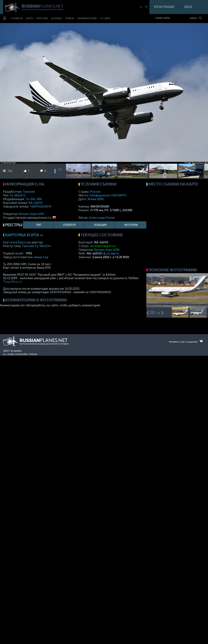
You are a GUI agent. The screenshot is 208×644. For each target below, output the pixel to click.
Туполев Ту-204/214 (36, 246)
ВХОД (188, 7)
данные (57, 18)
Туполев (29, 191)
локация (100, 225)
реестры (42, 18)
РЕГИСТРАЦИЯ (164, 7)
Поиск (196, 18)
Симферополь (108, 195)
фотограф (131, 225)
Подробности (12, 282)
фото (30, 18)
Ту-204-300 (34, 199)
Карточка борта (15, 242)
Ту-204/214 (18, 195)
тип (39, 225)
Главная (17, 18)
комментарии (87, 18)
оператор (69, 225)
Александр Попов (102, 217)
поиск (70, 18)
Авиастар (41, 257)
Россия (95, 191)
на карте (113, 253)
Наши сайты (163, 18)
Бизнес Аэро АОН (31, 214)
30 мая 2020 (95, 199)
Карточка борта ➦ (24, 235)
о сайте (105, 18)
